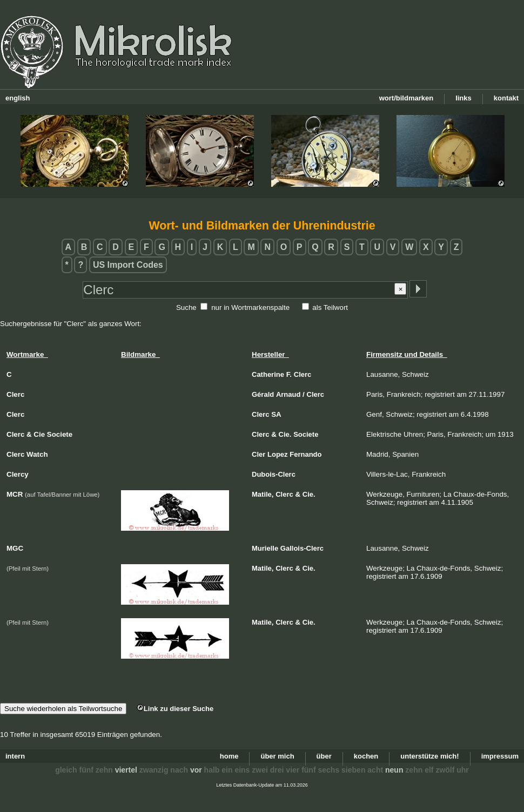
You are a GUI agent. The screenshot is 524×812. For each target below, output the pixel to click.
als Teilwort (330, 307)
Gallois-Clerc (302, 548)
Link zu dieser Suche (175, 709)
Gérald (263, 394)
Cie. (285, 434)
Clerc (303, 374)
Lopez (278, 454)
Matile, (263, 494)
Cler (258, 454)
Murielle (265, 548)
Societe (306, 434)
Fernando (305, 454)
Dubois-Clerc (274, 474)
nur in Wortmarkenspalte (250, 307)
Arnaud (288, 394)
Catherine (268, 374)
